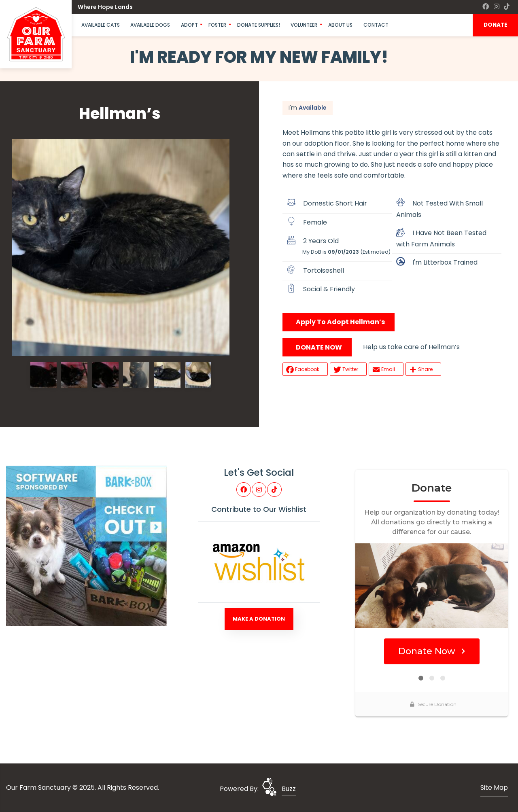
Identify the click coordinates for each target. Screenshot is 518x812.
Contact (376, 25)
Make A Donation (259, 619)
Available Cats (101, 25)
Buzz (289, 789)
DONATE (496, 25)
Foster (217, 25)
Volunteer (304, 25)
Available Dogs (150, 25)
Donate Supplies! (259, 25)
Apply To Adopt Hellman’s (340, 322)
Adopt (189, 25)
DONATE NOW (319, 347)
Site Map (494, 788)
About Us (340, 25)
